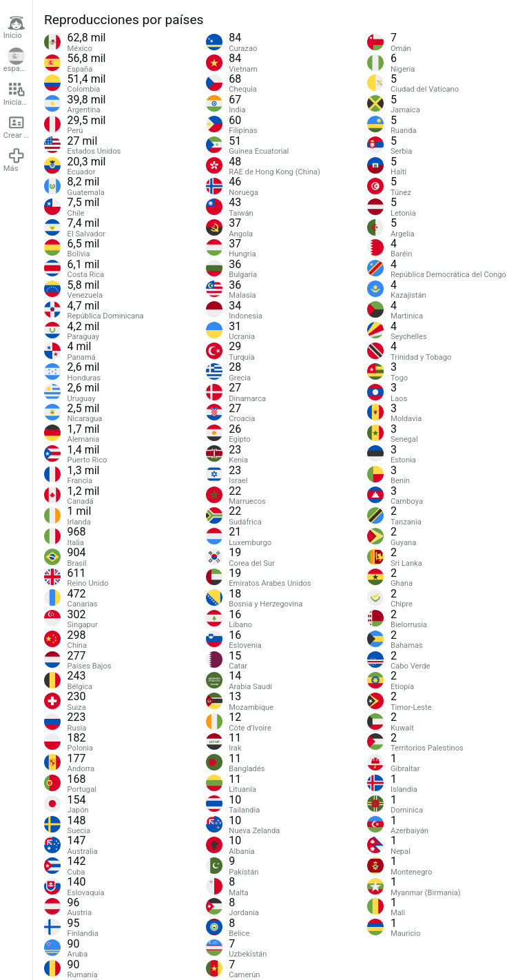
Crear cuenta (18, 127)
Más (14, 160)
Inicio (14, 28)
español (17, 61)
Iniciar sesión (18, 94)
